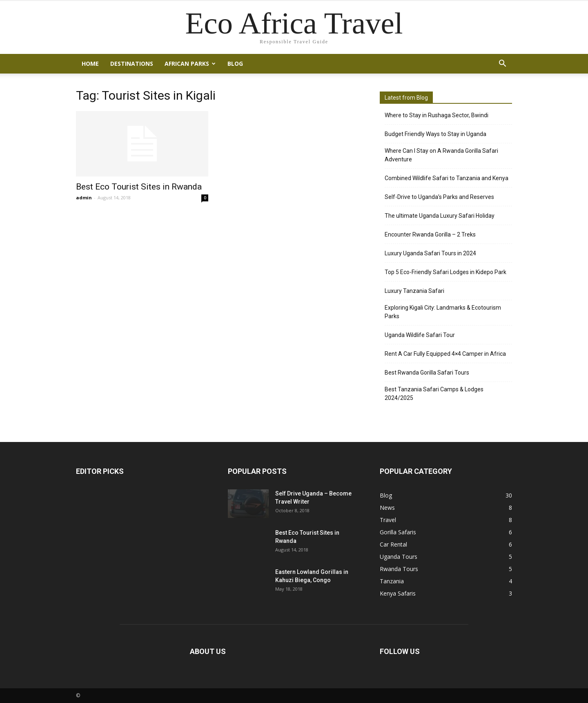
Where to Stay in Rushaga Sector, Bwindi (437, 115)
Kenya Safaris (398, 593)
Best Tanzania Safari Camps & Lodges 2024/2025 (434, 394)
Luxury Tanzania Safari (414, 291)
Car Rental (393, 544)
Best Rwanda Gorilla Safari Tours (427, 373)
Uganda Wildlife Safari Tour (420, 335)
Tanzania (392, 581)
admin (84, 198)
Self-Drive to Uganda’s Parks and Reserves (439, 197)
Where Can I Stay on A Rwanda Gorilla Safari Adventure (441, 155)
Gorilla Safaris (398, 532)
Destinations (132, 64)
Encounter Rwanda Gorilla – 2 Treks (430, 234)
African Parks (190, 64)
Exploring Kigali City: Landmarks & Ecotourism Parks (443, 312)
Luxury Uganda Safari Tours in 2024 (430, 253)
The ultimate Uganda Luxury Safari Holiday (440, 216)
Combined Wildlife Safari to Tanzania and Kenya (447, 178)
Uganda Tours (399, 557)
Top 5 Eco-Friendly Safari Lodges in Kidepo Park (445, 272)
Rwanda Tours (399, 569)
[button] (502, 64)
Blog (235, 64)
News (387, 508)
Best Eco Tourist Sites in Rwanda (139, 187)
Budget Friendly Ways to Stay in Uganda (435, 134)
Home (90, 64)
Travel (388, 520)
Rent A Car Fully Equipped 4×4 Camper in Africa (445, 354)
